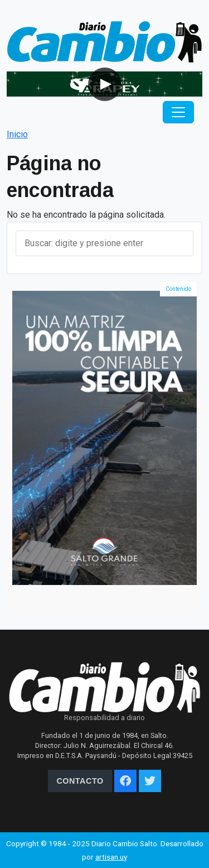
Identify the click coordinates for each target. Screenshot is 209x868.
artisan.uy (111, 857)
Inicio (17, 134)
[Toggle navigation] (178, 112)
